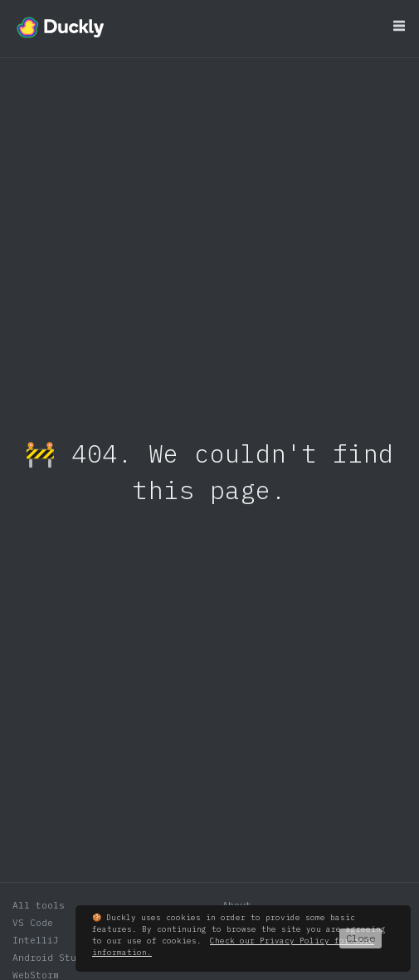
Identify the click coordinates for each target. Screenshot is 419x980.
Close (361, 938)
